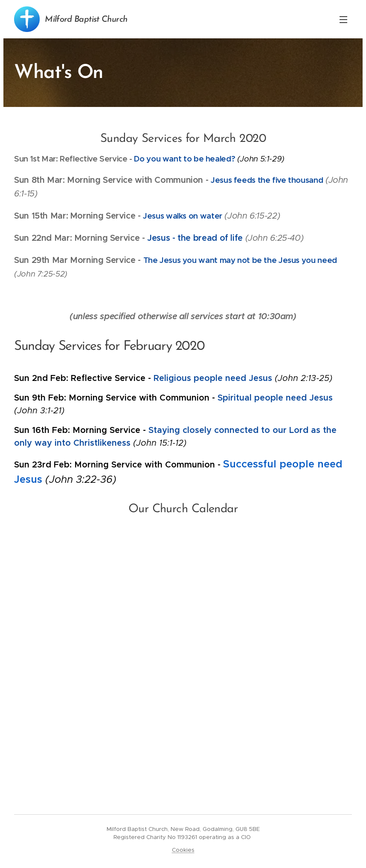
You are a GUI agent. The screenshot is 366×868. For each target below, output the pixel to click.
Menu (343, 20)
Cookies (183, 850)
